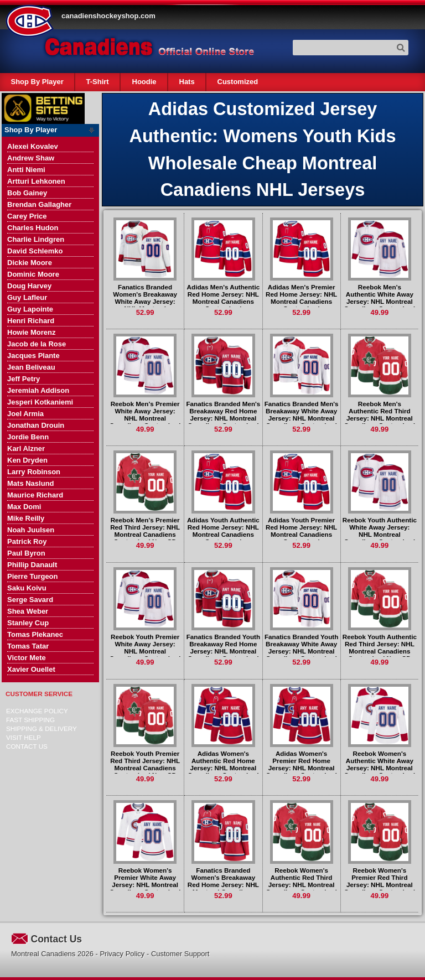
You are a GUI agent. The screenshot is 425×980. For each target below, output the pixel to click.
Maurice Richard (35, 495)
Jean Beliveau (31, 367)
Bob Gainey (27, 193)
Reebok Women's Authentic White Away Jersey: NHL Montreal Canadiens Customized (380, 764)
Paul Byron (26, 553)
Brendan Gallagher (39, 204)
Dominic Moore (33, 274)
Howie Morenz (31, 332)
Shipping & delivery (42, 728)
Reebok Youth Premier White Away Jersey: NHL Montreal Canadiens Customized (145, 647)
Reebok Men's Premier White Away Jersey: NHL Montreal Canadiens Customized (145, 414)
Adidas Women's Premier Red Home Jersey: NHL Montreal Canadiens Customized (301, 764)
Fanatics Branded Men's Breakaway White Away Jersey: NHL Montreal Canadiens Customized (302, 414)
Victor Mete (27, 658)
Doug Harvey (29, 286)
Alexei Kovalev (33, 146)
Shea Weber (28, 611)
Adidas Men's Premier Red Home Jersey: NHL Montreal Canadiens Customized (301, 298)
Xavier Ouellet (31, 669)
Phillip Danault (32, 565)
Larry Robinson (34, 472)
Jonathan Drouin (36, 425)
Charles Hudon (33, 228)
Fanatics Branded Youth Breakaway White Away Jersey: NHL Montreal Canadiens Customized (301, 647)
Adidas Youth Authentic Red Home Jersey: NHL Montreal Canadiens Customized (223, 531)
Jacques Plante (33, 356)
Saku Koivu (27, 588)
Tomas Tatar (28, 646)
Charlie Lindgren (36, 239)
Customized (237, 82)
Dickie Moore (30, 263)
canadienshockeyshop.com (108, 16)
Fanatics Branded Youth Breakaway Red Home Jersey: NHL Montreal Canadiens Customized (223, 647)
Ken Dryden (27, 460)
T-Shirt (98, 82)
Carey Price (27, 216)
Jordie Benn (28, 437)
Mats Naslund (31, 483)
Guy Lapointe (30, 309)
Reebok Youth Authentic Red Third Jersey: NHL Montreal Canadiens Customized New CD (380, 647)
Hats (186, 82)
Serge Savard (30, 600)
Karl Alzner (26, 448)
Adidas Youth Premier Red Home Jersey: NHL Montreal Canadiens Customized (301, 531)
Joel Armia (25, 414)
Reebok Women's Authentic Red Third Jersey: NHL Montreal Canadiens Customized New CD (301, 885)
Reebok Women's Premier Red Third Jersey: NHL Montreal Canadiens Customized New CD (380, 885)
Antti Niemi (26, 170)
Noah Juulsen (31, 530)
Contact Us (27, 746)
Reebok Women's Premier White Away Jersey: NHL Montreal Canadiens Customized (145, 881)
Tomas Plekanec (35, 634)
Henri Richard (31, 321)
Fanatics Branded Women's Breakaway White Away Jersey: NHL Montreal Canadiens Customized (145, 301)
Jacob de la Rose (37, 344)
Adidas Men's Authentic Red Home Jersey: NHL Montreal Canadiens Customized (224, 298)
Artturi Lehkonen (36, 181)
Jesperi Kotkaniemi (40, 402)
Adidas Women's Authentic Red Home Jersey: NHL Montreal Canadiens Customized (223, 764)
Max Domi (24, 507)
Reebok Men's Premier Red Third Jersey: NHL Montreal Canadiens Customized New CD (145, 531)
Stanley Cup (28, 623)
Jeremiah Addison (38, 390)
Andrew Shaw (31, 158)
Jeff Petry (24, 379)
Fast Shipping (30, 720)
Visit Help (24, 737)
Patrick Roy (27, 541)
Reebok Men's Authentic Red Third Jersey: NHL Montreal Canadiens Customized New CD (380, 418)
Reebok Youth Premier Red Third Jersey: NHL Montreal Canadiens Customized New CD (145, 764)
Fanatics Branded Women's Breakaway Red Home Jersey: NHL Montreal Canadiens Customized (223, 885)
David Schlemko (35, 251)
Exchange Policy (37, 711)
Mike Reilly (26, 518)
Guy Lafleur (27, 297)
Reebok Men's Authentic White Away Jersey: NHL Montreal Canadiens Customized (380, 298)
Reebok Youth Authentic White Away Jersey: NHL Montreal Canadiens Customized (380, 531)
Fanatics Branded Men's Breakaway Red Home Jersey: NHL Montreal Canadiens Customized (223, 414)
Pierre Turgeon (33, 576)
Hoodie (144, 82)
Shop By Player (37, 82)
